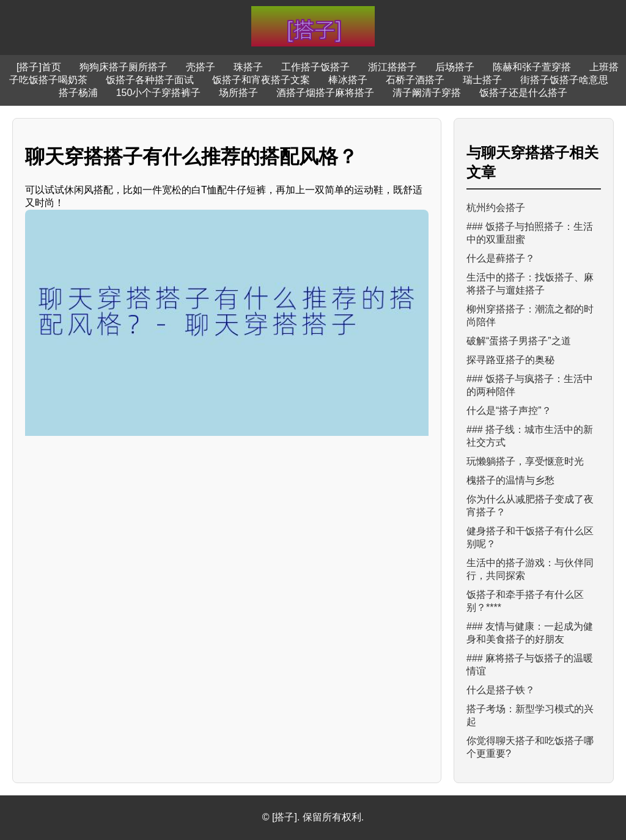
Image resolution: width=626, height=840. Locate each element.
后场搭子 (455, 67)
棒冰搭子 (348, 80)
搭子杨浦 (78, 93)
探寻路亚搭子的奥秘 (510, 360)
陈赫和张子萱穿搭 (532, 67)
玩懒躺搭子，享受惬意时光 (525, 461)
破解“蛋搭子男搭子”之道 (519, 341)
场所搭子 (238, 93)
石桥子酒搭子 (415, 80)
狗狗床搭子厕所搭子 (123, 67)
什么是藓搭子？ (501, 258)
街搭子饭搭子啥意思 (564, 80)
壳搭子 (201, 67)
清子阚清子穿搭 (427, 93)
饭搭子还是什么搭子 (523, 93)
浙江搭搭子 (392, 67)
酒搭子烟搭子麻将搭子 (325, 93)
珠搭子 (248, 67)
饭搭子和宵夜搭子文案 (261, 80)
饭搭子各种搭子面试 (150, 80)
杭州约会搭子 (496, 208)
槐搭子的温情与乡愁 (510, 480)
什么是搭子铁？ (501, 690)
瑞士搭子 (482, 80)
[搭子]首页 (39, 67)
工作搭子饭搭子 (315, 67)
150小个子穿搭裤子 (159, 93)
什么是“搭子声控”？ (509, 411)
